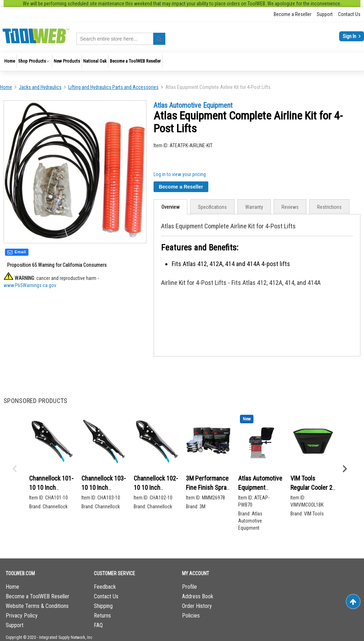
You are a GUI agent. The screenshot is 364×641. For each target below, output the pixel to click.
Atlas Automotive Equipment (193, 105)
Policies (191, 616)
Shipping (103, 606)
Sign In (350, 36)
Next (344, 469)
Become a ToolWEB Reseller (38, 596)
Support (325, 14)
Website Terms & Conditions (37, 606)
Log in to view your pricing (180, 174)
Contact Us (349, 14)
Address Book (198, 596)
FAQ (98, 625)
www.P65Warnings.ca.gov (30, 286)
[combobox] (121, 39)
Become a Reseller (293, 14)
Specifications (212, 207)
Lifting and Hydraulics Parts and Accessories (113, 87)
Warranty (254, 207)
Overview (170, 207)
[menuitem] (10, 61)
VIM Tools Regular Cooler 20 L (313, 487)
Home (6, 87)
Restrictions (329, 207)
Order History (197, 606)
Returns (102, 616)
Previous (14, 469)
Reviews (290, 207)
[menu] (182, 62)
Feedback (105, 587)
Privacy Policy (22, 616)
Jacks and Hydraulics (40, 87)
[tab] (170, 207)
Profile (189, 587)
